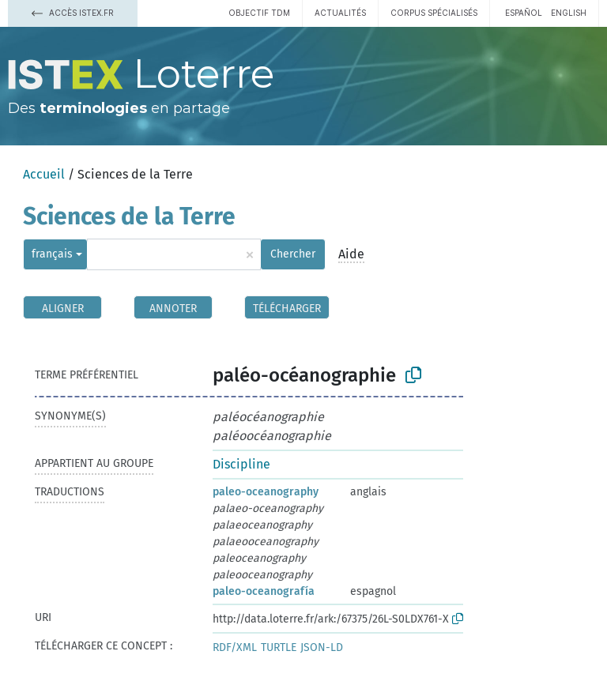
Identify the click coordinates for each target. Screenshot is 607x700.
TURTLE (279, 647)
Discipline (241, 464)
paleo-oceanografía (264, 591)
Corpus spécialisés (434, 13)
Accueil (44, 174)
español (524, 13)
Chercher (293, 254)
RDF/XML (235, 647)
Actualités (340, 13)
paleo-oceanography (266, 492)
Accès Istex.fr (73, 13)
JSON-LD (322, 647)
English (569, 13)
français (52, 254)
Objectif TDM (259, 13)
